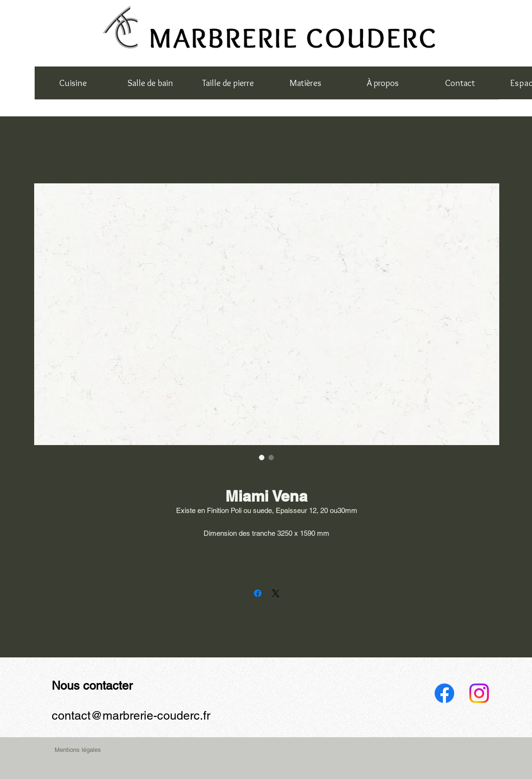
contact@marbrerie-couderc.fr (131, 716)
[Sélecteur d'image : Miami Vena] (262, 457)
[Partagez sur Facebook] (258, 593)
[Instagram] (479, 693)
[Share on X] (276, 593)
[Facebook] (444, 693)
